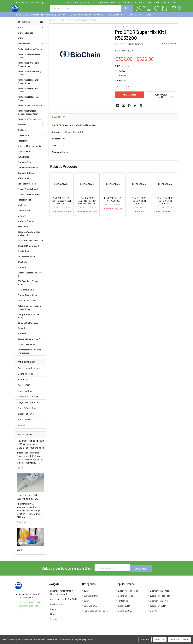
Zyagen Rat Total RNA (28, 405)
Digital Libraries (25, 35)
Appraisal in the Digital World (87, 17)
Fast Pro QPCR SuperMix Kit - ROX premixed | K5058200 (88, 202)
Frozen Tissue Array (27, 298)
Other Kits (23, 331)
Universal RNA (24, 154)
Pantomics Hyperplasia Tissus (29, 58)
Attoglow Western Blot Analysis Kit (29, 236)
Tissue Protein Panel (28, 191)
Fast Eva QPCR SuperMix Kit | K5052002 (139, 202)
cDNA (31, 30)
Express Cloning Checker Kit (30, 277)
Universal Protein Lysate (29, 149)
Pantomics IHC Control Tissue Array (29, 67)
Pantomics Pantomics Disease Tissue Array (28, 115)
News (149, 17)
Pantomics (23, 382)
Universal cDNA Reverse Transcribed (29, 354)
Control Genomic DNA (28, 170)
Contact (135, 17)
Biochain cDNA (25, 393)
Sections (31, 132)
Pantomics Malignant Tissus (28, 92)
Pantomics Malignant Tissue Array (28, 84)
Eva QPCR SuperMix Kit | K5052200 (113, 201)
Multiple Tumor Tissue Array (28, 318)
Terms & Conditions (35, 634)
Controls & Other (26, 175)
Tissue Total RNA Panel (29, 197)
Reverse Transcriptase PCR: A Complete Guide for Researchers (30, 447)
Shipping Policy (76, 634)
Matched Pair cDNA (27, 303)
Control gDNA (24, 165)
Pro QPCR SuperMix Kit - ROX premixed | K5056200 (61, 202)
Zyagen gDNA (24, 388)
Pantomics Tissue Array (29, 122)
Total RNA (31, 143)
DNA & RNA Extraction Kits (30, 243)
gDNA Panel (23, 181)
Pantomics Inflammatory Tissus (29, 75)
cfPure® (21, 218)
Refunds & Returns (117, 634)
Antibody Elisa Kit (26, 224)
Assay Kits (23, 229)
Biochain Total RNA (27, 410)
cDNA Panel (23, 159)
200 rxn (123, 74)
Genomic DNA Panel (27, 186)
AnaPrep (22, 208)
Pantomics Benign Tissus (30, 51)
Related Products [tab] (64, 167)
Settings (145, 640)
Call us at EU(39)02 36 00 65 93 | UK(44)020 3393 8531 (30, 607)
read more (22, 470)
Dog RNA (22, 270)
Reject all (160, 640)
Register (144, 11)
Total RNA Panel (25, 202)
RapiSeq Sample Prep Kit (30, 341)
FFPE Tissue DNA (26, 292)
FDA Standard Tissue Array (28, 285)
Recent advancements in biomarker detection (40, 17)
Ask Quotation (116, 17)
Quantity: (121, 83)
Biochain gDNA (25, 422)
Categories (24, 24)
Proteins (31, 127)
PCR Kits (22, 336)
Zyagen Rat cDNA (26, 416)
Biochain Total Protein (28, 399)
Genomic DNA (31, 46)
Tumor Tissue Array (27, 347)
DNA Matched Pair (26, 259)
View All (21, 428)
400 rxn (123, 78)
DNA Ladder (23, 254)
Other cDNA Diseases (28, 325)
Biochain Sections (26, 376)
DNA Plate (23, 264)
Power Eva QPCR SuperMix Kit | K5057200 (165, 202)
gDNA (31, 41)
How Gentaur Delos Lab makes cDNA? (28, 499)
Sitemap (54, 621)
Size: (123, 69)
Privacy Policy (158, 634)
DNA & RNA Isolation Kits (30, 248)
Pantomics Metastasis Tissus (29, 101)
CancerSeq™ (24, 213)
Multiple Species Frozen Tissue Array (29, 310)
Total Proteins (31, 138)
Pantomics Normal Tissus (30, 108)
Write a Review (169, 46)
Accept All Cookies (179, 640)
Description (59, 118)
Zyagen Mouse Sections (29, 370)
